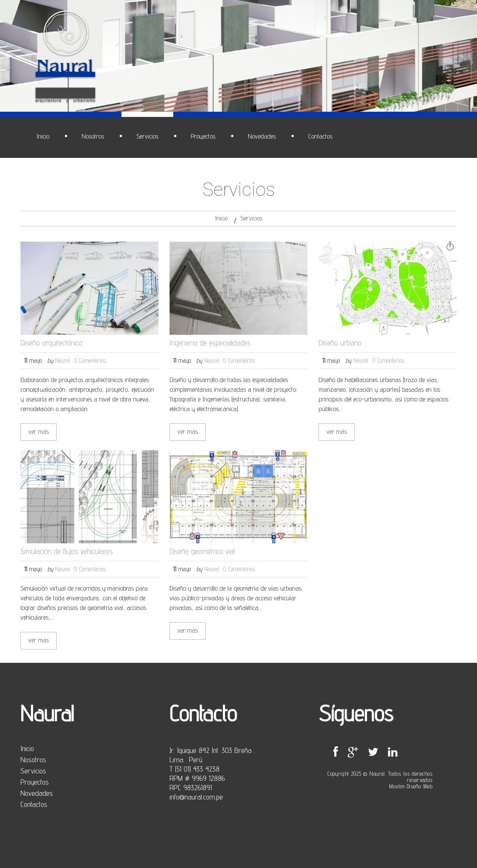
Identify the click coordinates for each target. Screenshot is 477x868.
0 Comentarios (90, 360)
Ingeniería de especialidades (210, 343)
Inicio (221, 218)
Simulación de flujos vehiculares (67, 551)
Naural (63, 360)
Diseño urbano (340, 343)
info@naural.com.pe (196, 797)
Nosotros (33, 760)
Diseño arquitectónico (51, 343)
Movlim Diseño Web (411, 786)
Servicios (33, 771)
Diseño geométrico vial (202, 551)
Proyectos (35, 782)
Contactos (34, 804)
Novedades (37, 793)
